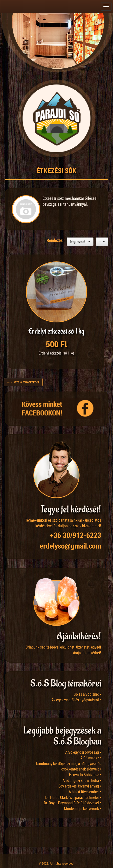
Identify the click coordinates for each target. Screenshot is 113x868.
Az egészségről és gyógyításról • (76, 693)
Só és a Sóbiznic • (87, 688)
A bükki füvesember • (85, 785)
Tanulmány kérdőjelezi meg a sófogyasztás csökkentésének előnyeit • (68, 760)
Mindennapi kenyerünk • (83, 802)
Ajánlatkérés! (79, 630)
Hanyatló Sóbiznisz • (85, 768)
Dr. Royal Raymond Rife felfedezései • (72, 796)
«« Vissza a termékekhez (23, 376)
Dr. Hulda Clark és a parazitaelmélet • (73, 791)
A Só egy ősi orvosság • (83, 746)
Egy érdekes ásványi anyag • (80, 779)
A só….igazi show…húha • (82, 774)
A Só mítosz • (91, 751)
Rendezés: (55, 240)
